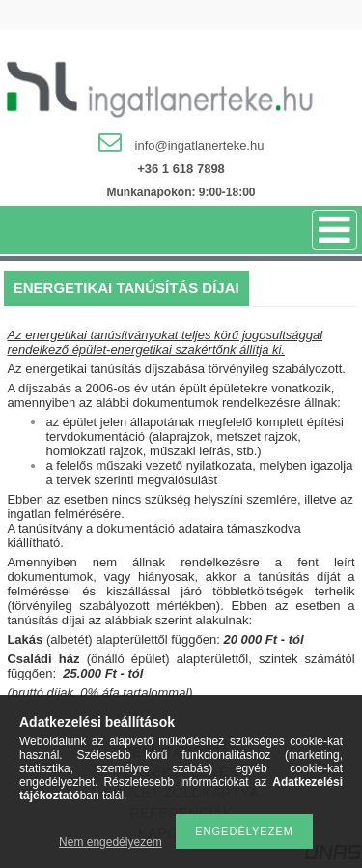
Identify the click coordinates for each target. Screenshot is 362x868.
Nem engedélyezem (111, 842)
